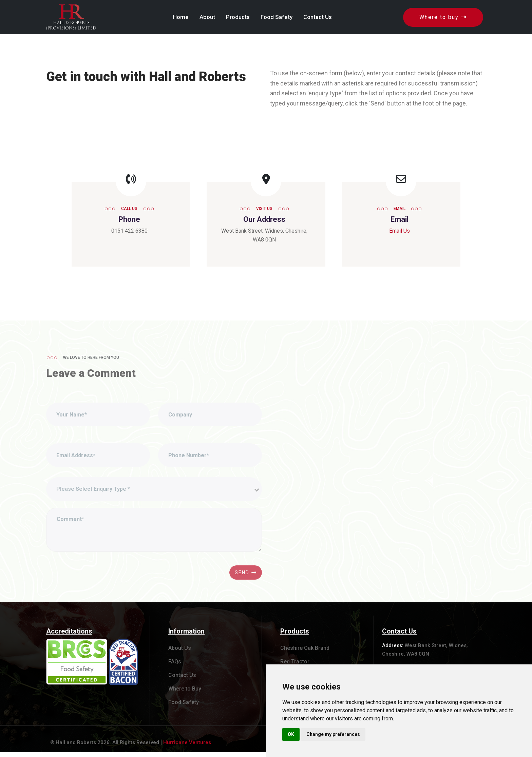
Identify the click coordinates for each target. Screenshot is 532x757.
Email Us (400, 231)
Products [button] (238, 17)
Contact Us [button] (318, 17)
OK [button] (291, 734)
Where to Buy (185, 693)
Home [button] (181, 17)
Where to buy (443, 17)
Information (186, 636)
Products (295, 636)
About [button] (207, 17)
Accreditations (69, 636)
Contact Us (182, 680)
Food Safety (184, 707)
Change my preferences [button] (333, 734)
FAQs (175, 666)
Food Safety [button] (277, 17)
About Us (180, 653)
